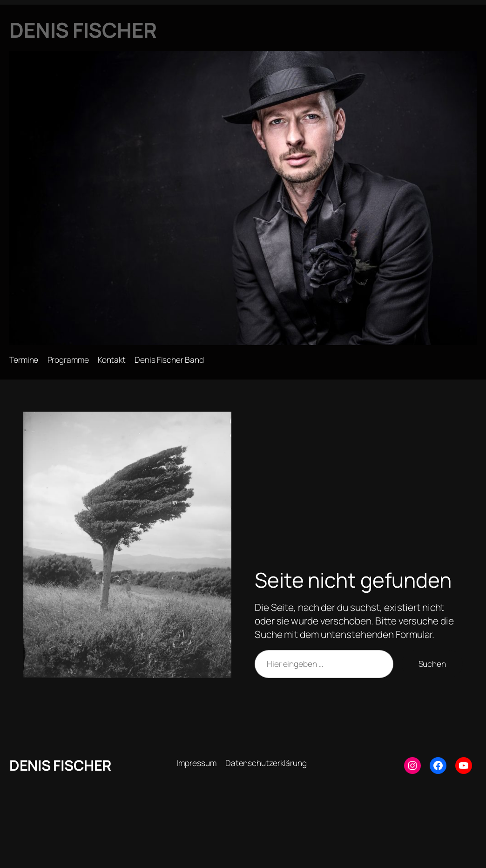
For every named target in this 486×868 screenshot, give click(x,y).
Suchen (432, 664)
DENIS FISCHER (60, 765)
